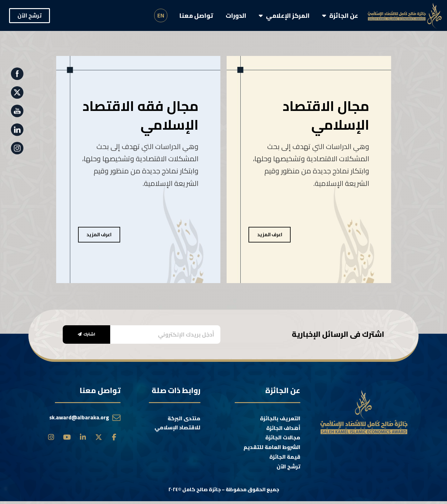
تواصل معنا (196, 15)
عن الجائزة (340, 16)
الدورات (236, 15)
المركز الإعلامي (284, 16)
